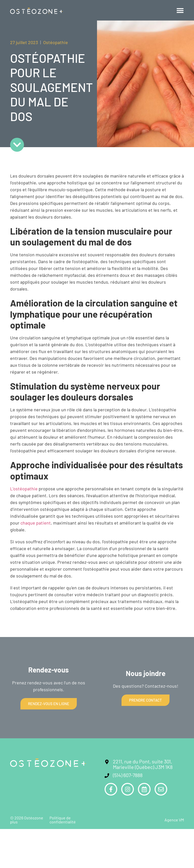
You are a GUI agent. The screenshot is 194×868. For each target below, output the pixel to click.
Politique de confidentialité (63, 820)
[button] (180, 10)
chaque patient (36, 523)
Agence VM (174, 820)
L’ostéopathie (24, 489)
